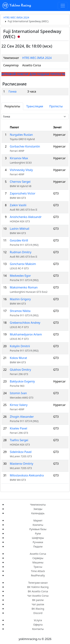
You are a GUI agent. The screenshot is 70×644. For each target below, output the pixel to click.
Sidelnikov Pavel (21, 452)
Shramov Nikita (20, 311)
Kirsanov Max (19, 158)
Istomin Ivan (18, 393)
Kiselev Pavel (18, 428)
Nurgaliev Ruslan (21, 135)
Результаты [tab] (12, 106)
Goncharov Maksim (23, 264)
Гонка (12, 91)
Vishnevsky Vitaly (21, 170)
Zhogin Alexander (22, 417)
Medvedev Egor (20, 276)
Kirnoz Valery (19, 405)
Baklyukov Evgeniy (22, 381)
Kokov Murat (18, 358)
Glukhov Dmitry (20, 370)
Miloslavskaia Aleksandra (27, 475)
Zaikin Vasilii (18, 205)
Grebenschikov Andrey (25, 323)
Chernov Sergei (20, 182)
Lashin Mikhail (19, 229)
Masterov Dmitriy (21, 464)
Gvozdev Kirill (19, 240)
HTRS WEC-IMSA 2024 (16, 17)
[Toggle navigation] (63, 6)
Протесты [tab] (56, 106)
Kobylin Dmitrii (20, 346)
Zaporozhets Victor (23, 193)
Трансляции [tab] (35, 106)
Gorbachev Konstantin (25, 146)
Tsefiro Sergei (19, 440)
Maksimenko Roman (24, 287)
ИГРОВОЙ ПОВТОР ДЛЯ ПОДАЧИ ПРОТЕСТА (33, 74)
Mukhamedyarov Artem (26, 334)
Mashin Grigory (20, 299)
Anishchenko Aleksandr (26, 217)
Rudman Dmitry (21, 252)
